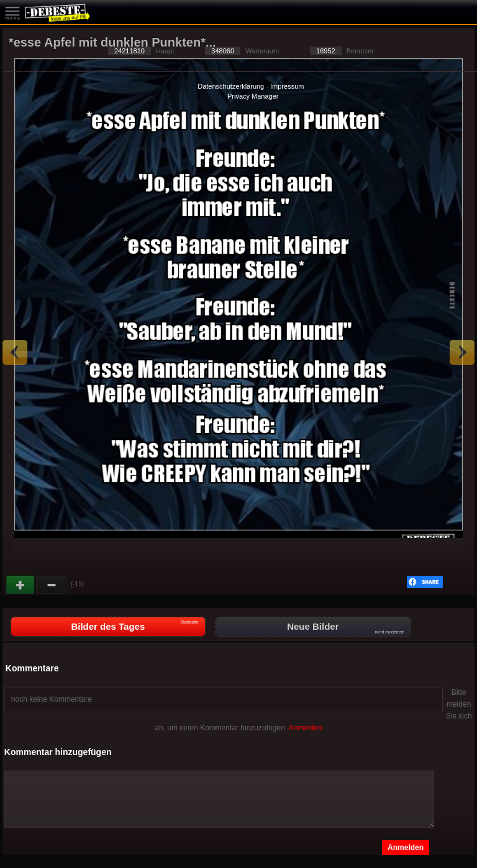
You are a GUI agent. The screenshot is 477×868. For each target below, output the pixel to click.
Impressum (287, 86)
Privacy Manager (253, 96)
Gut (21, 585)
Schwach (52, 585)
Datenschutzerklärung (231, 86)
